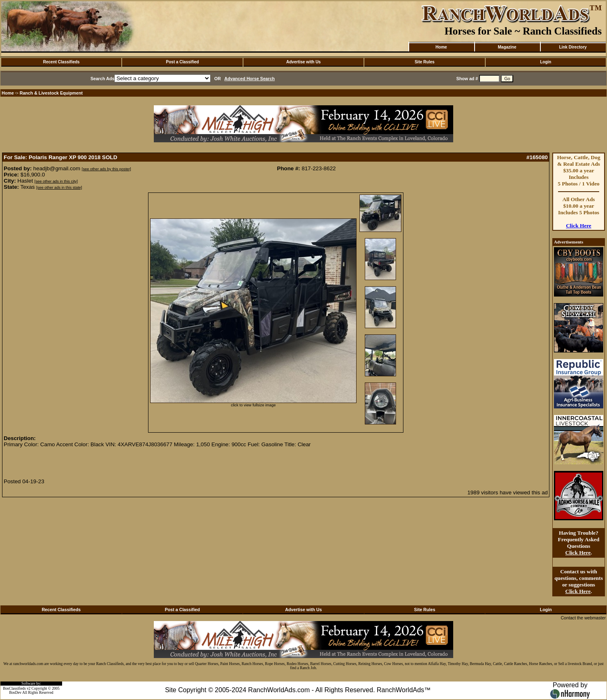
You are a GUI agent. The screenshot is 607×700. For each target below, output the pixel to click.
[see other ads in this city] (56, 181)
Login (546, 62)
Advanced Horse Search (250, 79)
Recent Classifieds (61, 62)
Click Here (579, 226)
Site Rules (424, 62)
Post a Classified (183, 62)
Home (441, 47)
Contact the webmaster (583, 618)
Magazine (507, 47)
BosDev (15, 693)
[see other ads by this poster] (107, 169)
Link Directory (573, 47)
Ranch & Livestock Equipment (51, 93)
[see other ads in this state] (59, 188)
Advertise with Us (303, 62)
